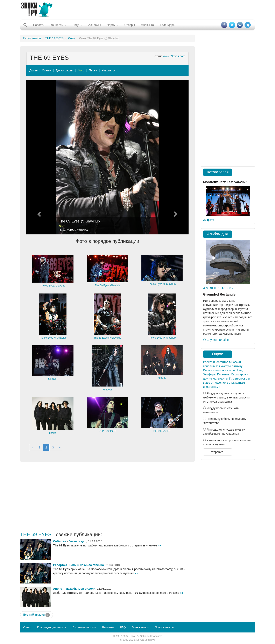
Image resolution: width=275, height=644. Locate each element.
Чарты (112, 25)
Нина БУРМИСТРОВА (73, 230)
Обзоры (130, 25)
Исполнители (32, 38)
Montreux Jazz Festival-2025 (225, 182)
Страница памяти (84, 627)
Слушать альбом (216, 340)
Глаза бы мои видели (80, 589)
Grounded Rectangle (219, 294)
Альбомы (94, 25)
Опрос (217, 354)
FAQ (123, 627)
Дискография (65, 70)
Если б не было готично (87, 565)
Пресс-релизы (164, 627)
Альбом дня (218, 234)
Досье (34, 70)
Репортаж (60, 565)
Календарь (167, 25)
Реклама (108, 627)
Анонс (58, 589)
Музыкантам (140, 627)
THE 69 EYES (54, 38)
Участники (109, 70)
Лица (77, 25)
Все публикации (37, 615)
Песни (93, 70)
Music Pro (147, 25)
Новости (39, 25)
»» (159, 545)
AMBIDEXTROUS (218, 288)
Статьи (47, 70)
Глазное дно (77, 541)
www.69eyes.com (174, 56)
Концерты (58, 25)
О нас (27, 627)
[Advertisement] (137, 9)
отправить (217, 452)
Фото (71, 38)
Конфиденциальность (52, 627)
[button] (38, 157)
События (60, 541)
